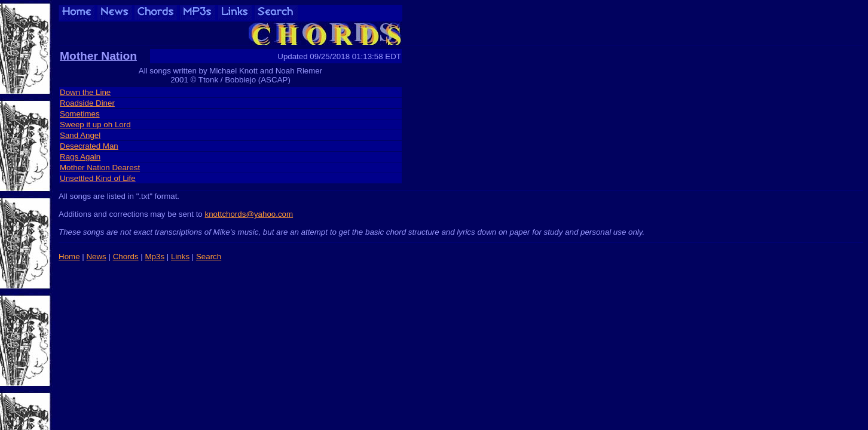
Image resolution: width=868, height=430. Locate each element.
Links (180, 257)
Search (209, 257)
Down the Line (85, 92)
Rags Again (80, 157)
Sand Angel (80, 135)
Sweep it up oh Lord (95, 125)
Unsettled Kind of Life (98, 178)
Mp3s (155, 257)
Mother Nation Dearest (100, 168)
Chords (126, 257)
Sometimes (80, 114)
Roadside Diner (87, 103)
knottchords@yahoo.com (249, 214)
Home (69, 257)
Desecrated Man (89, 146)
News (96, 257)
